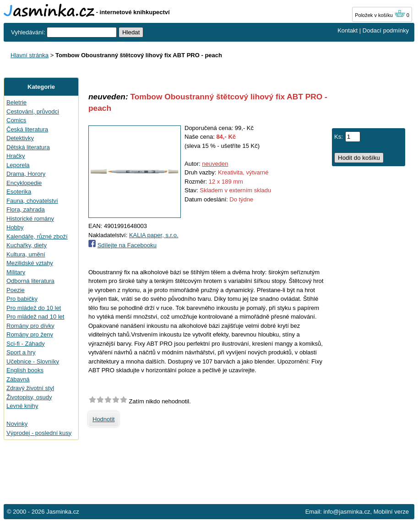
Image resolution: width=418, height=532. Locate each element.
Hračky (16, 156)
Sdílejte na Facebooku (127, 245)
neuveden (215, 164)
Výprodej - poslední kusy (39, 433)
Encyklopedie (24, 183)
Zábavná (18, 379)
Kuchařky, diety (27, 245)
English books (25, 370)
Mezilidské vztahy (30, 263)
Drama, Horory (26, 174)
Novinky (17, 424)
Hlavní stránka (30, 55)
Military (16, 272)
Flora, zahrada (26, 209)
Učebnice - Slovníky (33, 361)
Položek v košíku (380, 15)
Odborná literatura (30, 281)
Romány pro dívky (30, 326)
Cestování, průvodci (33, 111)
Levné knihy (22, 406)
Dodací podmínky (386, 30)
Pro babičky (22, 299)
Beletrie (16, 102)
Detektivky (20, 138)
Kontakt (347, 30)
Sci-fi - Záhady (26, 344)
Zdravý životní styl (30, 388)
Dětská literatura (28, 147)
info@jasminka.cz (347, 512)
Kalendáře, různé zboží (37, 236)
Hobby (15, 227)
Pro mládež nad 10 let (35, 317)
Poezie (16, 290)
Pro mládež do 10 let (34, 308)
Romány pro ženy (30, 334)
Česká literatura (27, 129)
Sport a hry (21, 352)
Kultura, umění (26, 254)
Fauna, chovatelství (32, 201)
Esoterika (19, 192)
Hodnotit (103, 419)
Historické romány (30, 219)
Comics (16, 120)
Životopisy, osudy (29, 397)
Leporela (18, 165)
